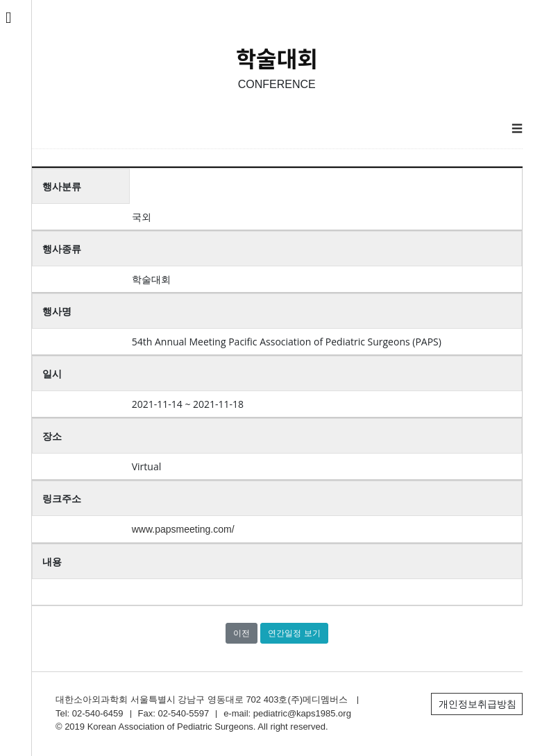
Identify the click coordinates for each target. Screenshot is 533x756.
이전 (242, 633)
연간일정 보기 (294, 633)
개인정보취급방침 (477, 704)
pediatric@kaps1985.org (302, 713)
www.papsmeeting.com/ (183, 529)
